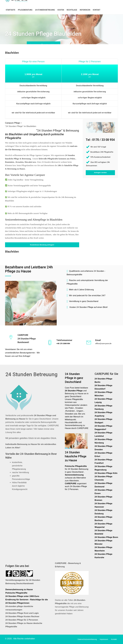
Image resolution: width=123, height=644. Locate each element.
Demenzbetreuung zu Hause (19, 590)
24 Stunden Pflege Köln (106, 473)
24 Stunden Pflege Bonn (106, 537)
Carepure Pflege (13, 123)
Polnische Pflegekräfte (17, 593)
